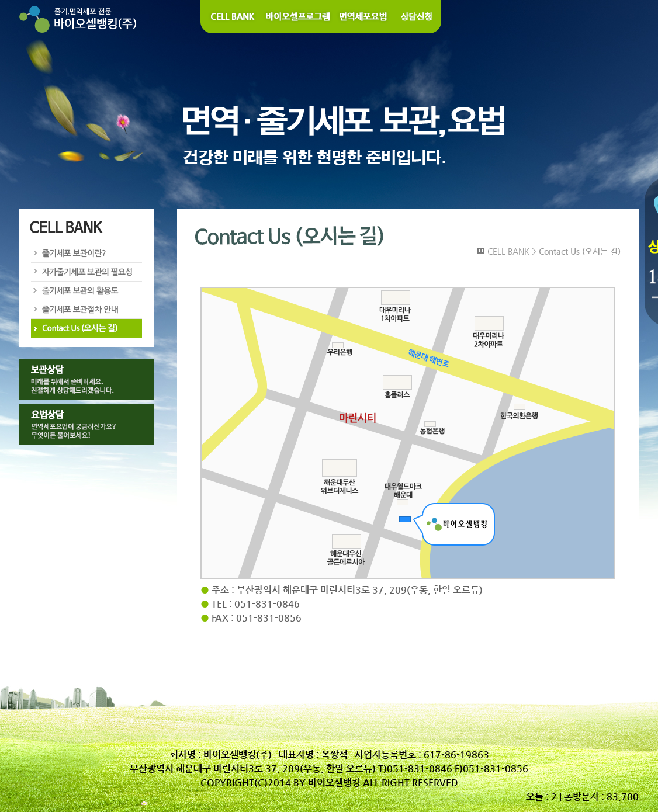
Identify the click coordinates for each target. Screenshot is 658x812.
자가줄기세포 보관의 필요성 (86, 272)
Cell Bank (231, 17)
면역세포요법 (364, 17)
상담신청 (417, 17)
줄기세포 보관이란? (86, 254)
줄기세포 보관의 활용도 (86, 291)
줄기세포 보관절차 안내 (86, 310)
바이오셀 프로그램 (299, 17)
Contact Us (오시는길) (86, 328)
